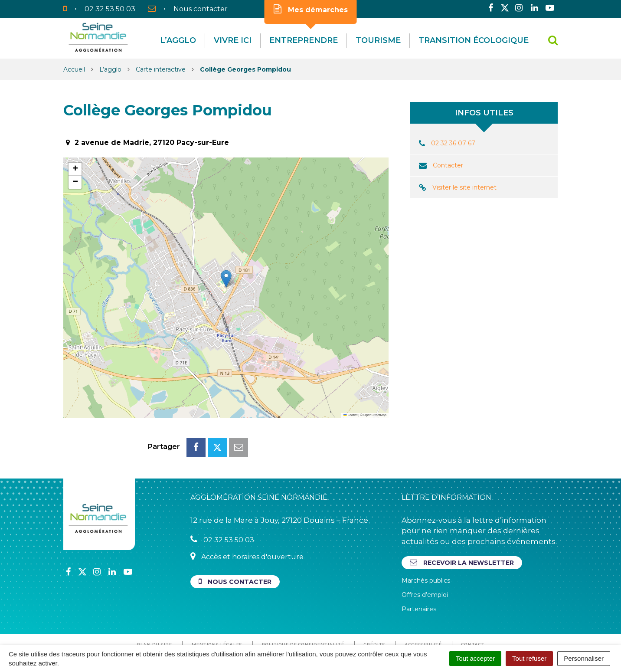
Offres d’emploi (425, 556)
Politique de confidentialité (303, 606)
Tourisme (378, 40)
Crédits (374, 606)
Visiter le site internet (464, 187)
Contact (473, 606)
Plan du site (154, 606)
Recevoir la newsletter (462, 524)
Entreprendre (304, 40)
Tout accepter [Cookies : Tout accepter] (475, 658)
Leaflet (350, 415)
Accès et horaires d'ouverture (247, 518)
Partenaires (419, 570)
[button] (226, 279)
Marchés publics (426, 542)
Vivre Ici (233, 40)
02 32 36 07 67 (453, 143)
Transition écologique (474, 40)
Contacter (448, 165)
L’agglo (178, 40)
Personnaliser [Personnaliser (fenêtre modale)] (584, 658)
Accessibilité (423, 606)
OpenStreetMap (375, 415)
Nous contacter (235, 543)
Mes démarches (311, 9)
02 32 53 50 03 (222, 501)
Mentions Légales (217, 606)
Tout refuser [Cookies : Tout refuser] (529, 658)
